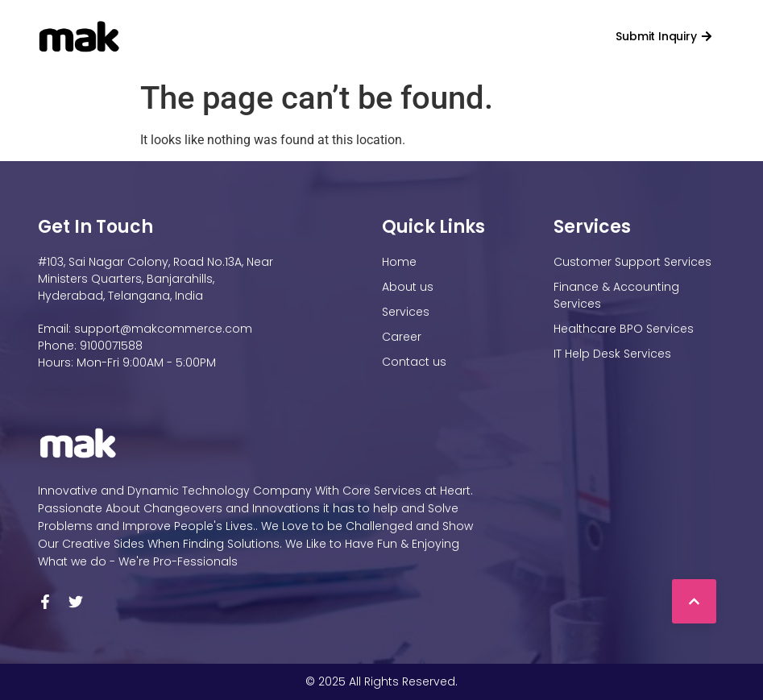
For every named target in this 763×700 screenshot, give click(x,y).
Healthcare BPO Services (624, 329)
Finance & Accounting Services (616, 295)
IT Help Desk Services (612, 354)
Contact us (508, 36)
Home (199, 36)
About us (408, 287)
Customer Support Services (632, 262)
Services (362, 36)
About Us (273, 36)
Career (436, 36)
